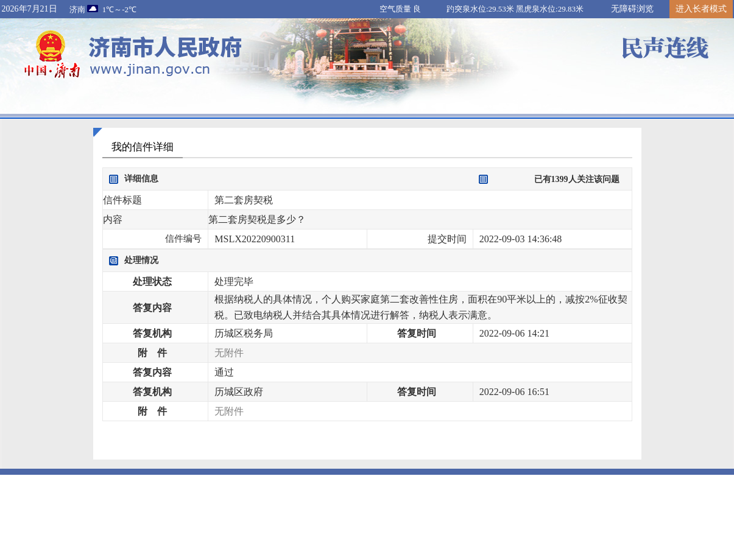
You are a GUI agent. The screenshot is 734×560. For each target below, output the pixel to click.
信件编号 (183, 239)
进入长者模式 (701, 9)
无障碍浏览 (632, 9)
